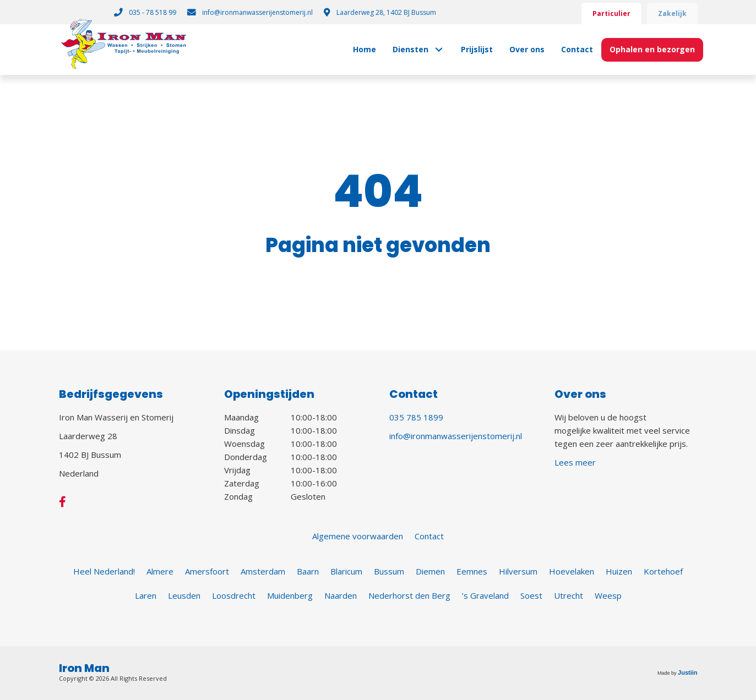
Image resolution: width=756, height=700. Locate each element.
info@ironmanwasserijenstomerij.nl (456, 436)
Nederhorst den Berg (409, 595)
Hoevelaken (572, 571)
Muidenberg (290, 595)
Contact (429, 536)
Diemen (430, 571)
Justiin (687, 672)
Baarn (308, 571)
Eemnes (472, 571)
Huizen (619, 571)
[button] (439, 50)
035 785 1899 (416, 417)
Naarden (341, 595)
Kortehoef (663, 571)
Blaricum (346, 571)
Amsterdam (263, 571)
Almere (160, 571)
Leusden (184, 595)
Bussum (389, 571)
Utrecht (569, 595)
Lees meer (575, 462)
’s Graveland (485, 595)
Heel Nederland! (104, 571)
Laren (146, 595)
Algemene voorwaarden (358, 536)
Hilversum (518, 571)
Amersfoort (207, 571)
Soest (531, 595)
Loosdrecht (234, 595)
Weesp (608, 595)
